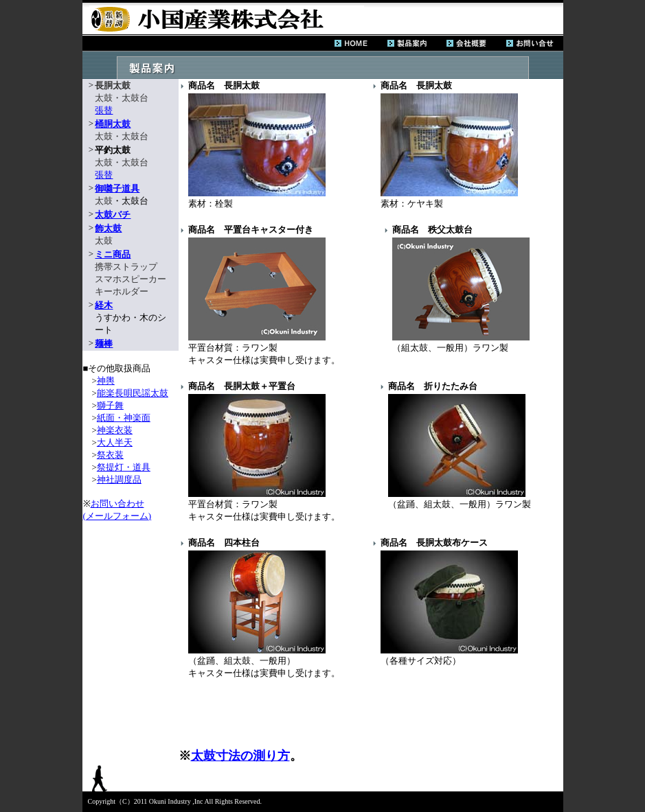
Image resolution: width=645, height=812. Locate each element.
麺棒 (104, 344)
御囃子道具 (117, 188)
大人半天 (115, 442)
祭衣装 (110, 455)
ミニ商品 (113, 254)
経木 (104, 305)
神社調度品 (119, 479)
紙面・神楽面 (124, 418)
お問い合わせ (117, 503)
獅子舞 (110, 405)
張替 (104, 110)
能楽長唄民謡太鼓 (133, 393)
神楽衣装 (115, 430)
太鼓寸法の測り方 (240, 756)
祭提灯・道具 (124, 467)
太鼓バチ (113, 214)
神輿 (106, 381)
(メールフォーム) (117, 516)
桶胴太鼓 (113, 124)
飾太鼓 (108, 228)
